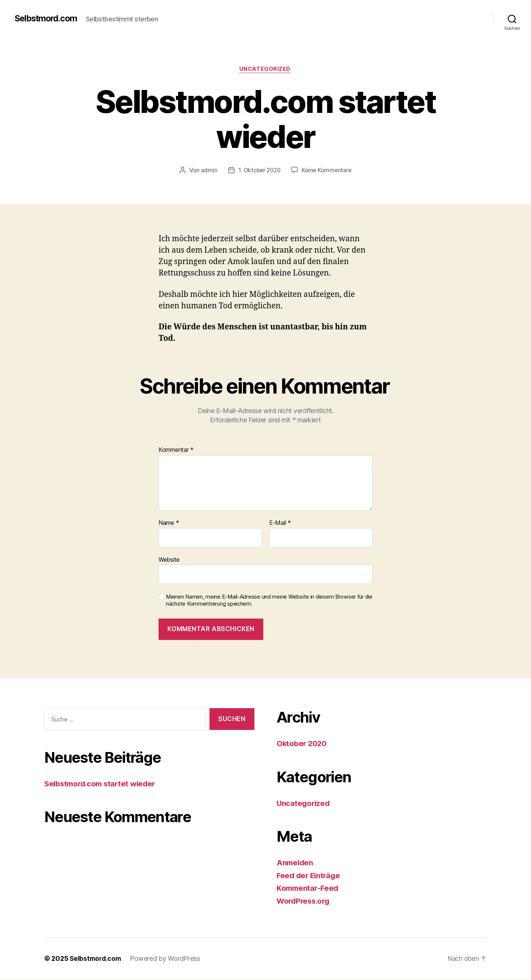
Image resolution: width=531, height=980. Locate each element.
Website (169, 560)
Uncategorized (265, 70)
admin (207, 171)
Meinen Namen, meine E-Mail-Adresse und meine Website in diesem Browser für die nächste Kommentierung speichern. (269, 601)
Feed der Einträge (310, 876)
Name (169, 524)
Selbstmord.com (48, 18)
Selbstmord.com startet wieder (103, 784)
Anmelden (296, 863)
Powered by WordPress (167, 959)
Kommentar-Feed (309, 889)
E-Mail (280, 524)
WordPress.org (305, 901)
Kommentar (176, 451)
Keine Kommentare (328, 171)
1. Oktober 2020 (259, 171)
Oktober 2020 (302, 744)
